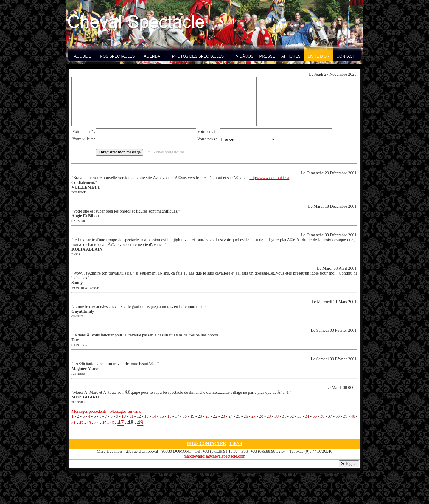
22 (215, 416)
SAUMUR (78, 221)
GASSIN (77, 316)
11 (131, 416)
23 (223, 416)
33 (299, 416)
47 (121, 422)
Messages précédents (89, 411)
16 (170, 416)
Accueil (83, 56)
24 (231, 416)
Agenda (152, 56)
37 (330, 416)
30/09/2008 (79, 402)
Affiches (291, 56)
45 (104, 423)
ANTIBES (78, 374)
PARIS (76, 254)
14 (154, 416)
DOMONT (79, 192)
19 (192, 416)
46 (112, 423)
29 (269, 416)
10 (124, 416)
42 (81, 423)
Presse (267, 56)
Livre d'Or (319, 56)
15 (162, 416)
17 (177, 416)
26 (246, 416)
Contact (346, 56)
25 (238, 416)
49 (140, 422)
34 (307, 416)
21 (208, 416)
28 (261, 416)
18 (185, 416)
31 (284, 416)
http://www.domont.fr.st (269, 178)
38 (338, 416)
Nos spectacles (118, 56)
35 (315, 416)
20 (200, 416)
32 (292, 416)
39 (345, 416)
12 (139, 416)
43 (89, 423)
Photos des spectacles (198, 56)
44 (97, 423)
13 (147, 416)
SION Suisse (80, 345)
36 (322, 416)
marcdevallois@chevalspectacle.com (215, 456)
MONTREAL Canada (85, 288)
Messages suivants (125, 411)
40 (353, 416)
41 (74, 423)
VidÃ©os (245, 56)
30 (276, 416)
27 (254, 416)
